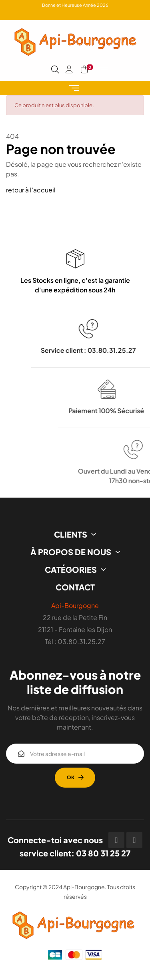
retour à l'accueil (31, 190)
